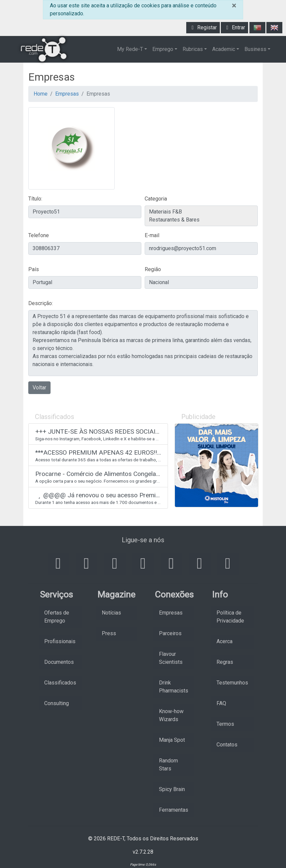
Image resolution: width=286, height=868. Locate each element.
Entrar (234, 27)
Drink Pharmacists (174, 687)
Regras (225, 662)
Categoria (156, 199)
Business (255, 49)
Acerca (224, 641)
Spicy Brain (172, 789)
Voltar (39, 388)
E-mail (152, 235)
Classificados (60, 683)
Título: (35, 199)
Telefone (39, 235)
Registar (203, 27)
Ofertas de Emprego (57, 617)
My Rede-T (130, 49)
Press (109, 633)
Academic (224, 49)
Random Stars (168, 765)
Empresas (67, 94)
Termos (225, 724)
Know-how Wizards (171, 715)
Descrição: (41, 303)
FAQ (221, 703)
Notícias (111, 613)
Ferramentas (174, 810)
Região (153, 269)
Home (41, 94)
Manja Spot (172, 740)
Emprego (163, 49)
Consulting (57, 703)
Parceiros (170, 633)
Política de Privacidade (230, 617)
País (34, 269)
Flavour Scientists (171, 658)
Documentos (59, 662)
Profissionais (60, 641)
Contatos (227, 745)
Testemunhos (232, 683)
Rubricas (193, 49)
